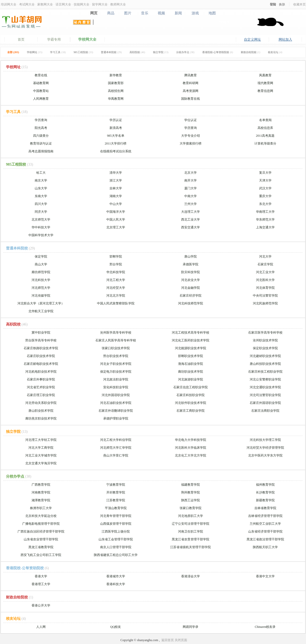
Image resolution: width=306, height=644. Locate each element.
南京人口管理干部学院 (116, 547)
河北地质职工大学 (191, 516)
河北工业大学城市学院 (41, 455)
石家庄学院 (265, 264)
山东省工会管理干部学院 (116, 539)
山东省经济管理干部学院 (265, 532)
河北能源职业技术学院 (191, 348)
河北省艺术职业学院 (41, 387)
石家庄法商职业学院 (265, 411)
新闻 (178, 13)
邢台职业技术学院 (116, 356)
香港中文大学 (265, 576)
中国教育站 (41, 91)
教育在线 (41, 75)
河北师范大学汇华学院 (116, 448)
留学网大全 (100, 4)
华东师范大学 (265, 220)
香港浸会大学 (191, 576)
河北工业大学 (265, 272)
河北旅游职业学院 (191, 379)
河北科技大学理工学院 (265, 440)
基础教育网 (41, 83)
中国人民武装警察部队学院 (116, 303)
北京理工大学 (116, 227)
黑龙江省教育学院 (41, 547)
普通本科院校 (111, 52)
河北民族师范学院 (265, 303)
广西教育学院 (41, 485)
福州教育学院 (265, 485)
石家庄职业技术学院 (41, 356)
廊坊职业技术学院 (191, 372)
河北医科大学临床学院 (191, 448)
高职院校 (137, 52)
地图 (212, 13)
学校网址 (35, 52)
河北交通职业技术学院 (265, 387)
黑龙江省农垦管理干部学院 (191, 539)
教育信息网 (265, 91)
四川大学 (41, 204)
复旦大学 (265, 173)
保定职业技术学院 (265, 348)
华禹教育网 (116, 99)
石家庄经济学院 (191, 296)
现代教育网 (265, 83)
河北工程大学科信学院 (116, 440)
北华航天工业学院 (41, 311)
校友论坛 (275, 52)
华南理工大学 (265, 212)
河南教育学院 (41, 492)
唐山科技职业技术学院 (265, 364)
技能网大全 (82, 4)
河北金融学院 (191, 288)
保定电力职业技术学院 (116, 372)
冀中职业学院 (41, 333)
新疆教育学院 (265, 500)
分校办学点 (185, 52)
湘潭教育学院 (41, 500)
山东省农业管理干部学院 (41, 539)
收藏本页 (299, 4)
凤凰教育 (265, 75)
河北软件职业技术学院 (191, 403)
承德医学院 (191, 264)
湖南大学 (116, 196)
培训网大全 (9, 4)
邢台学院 (116, 264)
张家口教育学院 (191, 508)
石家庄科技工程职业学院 (265, 372)
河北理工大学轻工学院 (41, 440)
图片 (128, 13)
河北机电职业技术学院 (41, 372)
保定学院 (41, 257)
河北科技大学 (41, 280)
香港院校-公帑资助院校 (218, 52)
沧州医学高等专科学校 (116, 333)
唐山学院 (191, 257)
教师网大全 (118, 4)
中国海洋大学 (116, 212)
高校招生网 (116, 91)
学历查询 (41, 120)
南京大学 (41, 180)
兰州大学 (191, 204)
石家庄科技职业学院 (191, 395)
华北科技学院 (116, 272)
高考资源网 (191, 91)
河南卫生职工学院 (191, 532)
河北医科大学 (265, 280)
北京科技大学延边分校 (41, 516)
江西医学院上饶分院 (116, 532)
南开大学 (191, 180)
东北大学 (265, 204)
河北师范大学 (41, 288)
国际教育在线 (191, 99)
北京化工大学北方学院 (191, 455)
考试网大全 (27, 4)
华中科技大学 (41, 227)
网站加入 (285, 39)
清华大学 (116, 173)
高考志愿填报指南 (41, 151)
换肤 (282, 4)
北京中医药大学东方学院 (265, 455)
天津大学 (265, 180)
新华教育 (116, 75)
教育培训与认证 (41, 143)
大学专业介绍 (191, 136)
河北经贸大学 (116, 288)
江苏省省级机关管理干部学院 (191, 547)
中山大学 (116, 204)
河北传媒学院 (41, 296)
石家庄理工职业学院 (41, 395)
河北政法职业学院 (116, 379)
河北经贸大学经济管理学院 (265, 448)
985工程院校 (83, 52)
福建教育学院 (191, 485)
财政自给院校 (251, 52)
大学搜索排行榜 (191, 143)
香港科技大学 (116, 584)
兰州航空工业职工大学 (265, 524)
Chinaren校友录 (265, 627)
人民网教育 (41, 99)
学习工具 (58, 52)
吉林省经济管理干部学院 (265, 516)
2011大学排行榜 (116, 143)
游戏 (195, 13)
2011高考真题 (265, 136)
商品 (111, 13)
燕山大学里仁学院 (116, 455)
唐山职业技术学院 (41, 411)
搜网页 (224, 22)
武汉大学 (265, 188)
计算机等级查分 (265, 143)
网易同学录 (191, 627)
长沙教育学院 (265, 492)
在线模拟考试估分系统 (116, 151)
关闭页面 (181, 640)
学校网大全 (87, 39)
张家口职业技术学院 (116, 348)
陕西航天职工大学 (265, 547)
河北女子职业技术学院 (116, 364)
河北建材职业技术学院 (265, 356)
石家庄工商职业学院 (191, 411)
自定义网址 (252, 39)
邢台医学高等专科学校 (41, 340)
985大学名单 (116, 136)
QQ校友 (116, 627)
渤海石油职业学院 (191, 364)
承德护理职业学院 (116, 418)
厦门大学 (191, 188)
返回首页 (168, 640)
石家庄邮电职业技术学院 (41, 364)
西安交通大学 (191, 227)
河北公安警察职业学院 (265, 379)
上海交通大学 (265, 227)
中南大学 (191, 196)
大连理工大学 (191, 212)
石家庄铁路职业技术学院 (41, 348)
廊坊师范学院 (41, 272)
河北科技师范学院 (191, 303)
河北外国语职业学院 (116, 395)
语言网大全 (63, 4)
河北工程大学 (116, 280)
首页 (21, 39)
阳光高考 (41, 128)
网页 (94, 13)
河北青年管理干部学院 (116, 516)
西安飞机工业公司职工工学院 (41, 555)
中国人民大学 (116, 220)
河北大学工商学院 (41, 448)
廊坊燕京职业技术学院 (41, 418)
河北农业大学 (191, 280)
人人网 (41, 627)
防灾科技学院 (191, 272)
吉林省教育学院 (265, 508)
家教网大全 (45, 4)
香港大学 (41, 576)
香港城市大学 (116, 576)
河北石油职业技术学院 (116, 403)
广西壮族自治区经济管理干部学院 (41, 532)
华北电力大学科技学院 (191, 440)
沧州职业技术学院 (265, 340)
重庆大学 (265, 196)
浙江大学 (116, 180)
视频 (161, 13)
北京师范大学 (41, 220)
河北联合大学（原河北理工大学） (41, 303)
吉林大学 (116, 188)
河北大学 (265, 257)
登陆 (273, 4)
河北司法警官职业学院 (265, 395)
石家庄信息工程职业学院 (191, 387)
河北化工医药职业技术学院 (191, 340)
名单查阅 (265, 120)
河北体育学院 (265, 288)
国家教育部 (116, 83)
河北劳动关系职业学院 (41, 403)
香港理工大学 (41, 584)
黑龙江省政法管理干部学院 (265, 539)
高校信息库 (265, 128)
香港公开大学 (41, 605)
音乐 (145, 13)
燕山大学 (41, 264)
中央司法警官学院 (265, 296)
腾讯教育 (191, 75)
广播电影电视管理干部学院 (41, 524)
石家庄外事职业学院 (41, 379)
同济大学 (41, 212)
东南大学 (41, 196)
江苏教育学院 (116, 500)
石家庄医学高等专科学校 (265, 333)
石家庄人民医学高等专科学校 (116, 340)
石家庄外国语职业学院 (265, 403)
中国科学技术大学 (41, 235)
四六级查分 (41, 136)
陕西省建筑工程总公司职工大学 (116, 555)
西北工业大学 (191, 220)
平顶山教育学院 (116, 508)
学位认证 (191, 120)
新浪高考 (116, 128)
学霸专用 (54, 39)
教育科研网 (191, 83)
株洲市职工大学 (41, 508)
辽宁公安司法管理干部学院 (191, 524)
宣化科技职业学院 (116, 387)
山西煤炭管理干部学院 (116, 524)
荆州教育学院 (191, 492)
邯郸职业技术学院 (191, 356)
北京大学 (191, 173)
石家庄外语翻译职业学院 (116, 411)
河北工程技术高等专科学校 (191, 333)
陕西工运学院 (191, 500)
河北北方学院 (116, 296)
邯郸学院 (116, 257)
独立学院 (161, 52)
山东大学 (41, 188)
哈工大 (41, 173)
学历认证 (116, 120)
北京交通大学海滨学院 (41, 463)
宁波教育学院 (116, 485)
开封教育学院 (116, 492)
